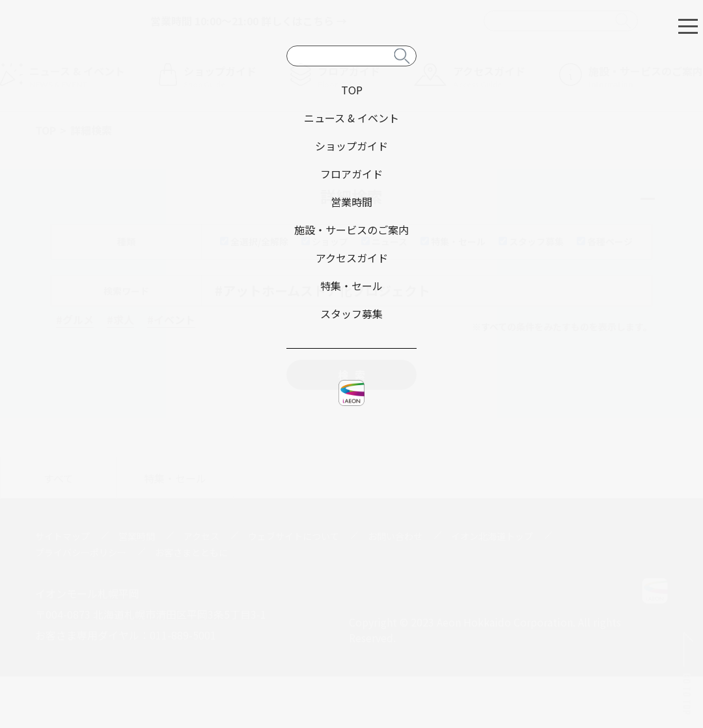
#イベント (171, 319)
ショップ (325, 241)
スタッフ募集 (531, 241)
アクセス (201, 536)
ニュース (384, 241)
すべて (59, 478)
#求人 (120, 319)
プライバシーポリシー (81, 552)
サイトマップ (62, 536)
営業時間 (137, 536)
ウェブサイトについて (294, 536)
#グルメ (75, 319)
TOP (46, 130)
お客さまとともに (191, 552)
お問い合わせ (395, 536)
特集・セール (453, 241)
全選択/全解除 (254, 241)
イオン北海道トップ (492, 536)
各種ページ (605, 241)
